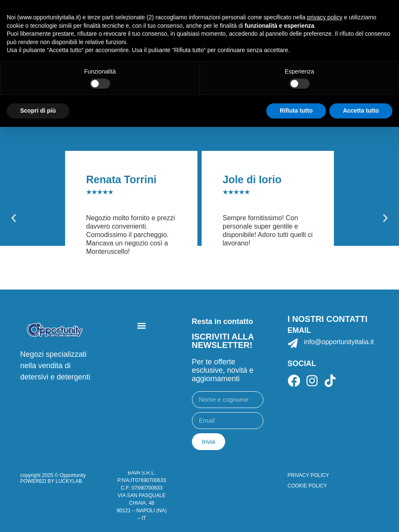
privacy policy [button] (325, 17)
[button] (14, 218)
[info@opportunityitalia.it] (293, 343)
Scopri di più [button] (38, 111)
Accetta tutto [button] (361, 111)
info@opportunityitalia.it (339, 342)
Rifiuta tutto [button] (296, 111)
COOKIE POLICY (307, 486)
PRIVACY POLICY (308, 475)
